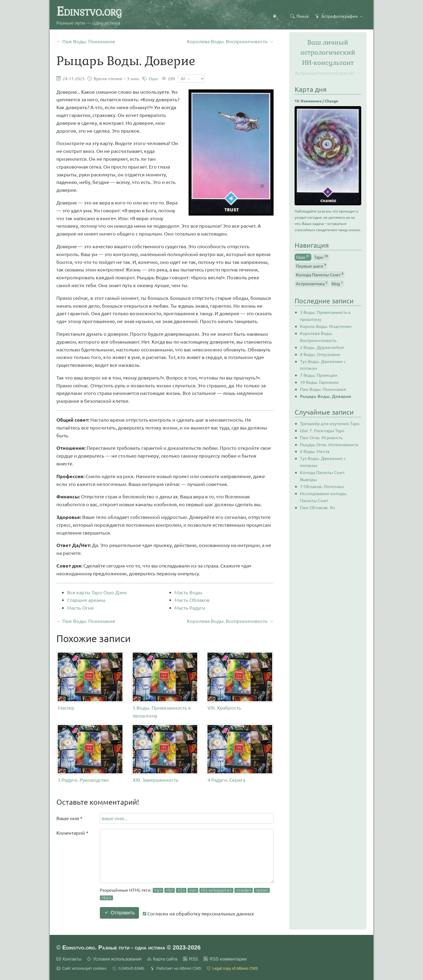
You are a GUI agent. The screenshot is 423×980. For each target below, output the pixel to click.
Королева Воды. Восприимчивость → (230, 41)
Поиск (303, 16)
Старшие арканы (86, 600)
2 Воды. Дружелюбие (322, 347)
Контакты (72, 959)
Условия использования (117, 959)
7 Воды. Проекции (319, 375)
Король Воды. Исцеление (326, 326)
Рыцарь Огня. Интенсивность (329, 444)
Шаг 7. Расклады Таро (322, 430)
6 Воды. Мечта (315, 451)
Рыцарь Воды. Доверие (325, 396)
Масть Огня (80, 608)
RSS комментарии (228, 959)
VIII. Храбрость (224, 708)
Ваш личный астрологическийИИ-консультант (328, 53)
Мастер (66, 708)
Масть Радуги (190, 608)
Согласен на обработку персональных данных (198, 913)
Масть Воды (188, 592)
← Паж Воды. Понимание (86, 41)
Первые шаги (311, 266)
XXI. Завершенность (156, 780)
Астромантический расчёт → (328, 73)
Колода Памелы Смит (320, 274)
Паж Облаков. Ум (318, 507)
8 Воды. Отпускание (320, 354)
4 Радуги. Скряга (226, 780)
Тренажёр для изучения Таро (330, 423)
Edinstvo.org (89, 11)
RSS (194, 959)
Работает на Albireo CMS (179, 968)
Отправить (119, 913)
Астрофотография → (342, 16)
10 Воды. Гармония (319, 382)
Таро (321, 257)
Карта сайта (165, 959)
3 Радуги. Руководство (83, 780)
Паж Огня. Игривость (321, 437)
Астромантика (312, 283)
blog (337, 283)
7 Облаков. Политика (322, 486)
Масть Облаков (192, 600)
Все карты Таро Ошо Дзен (97, 592)
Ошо (153, 78)
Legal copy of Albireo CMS (235, 968)
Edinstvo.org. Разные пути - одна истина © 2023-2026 (132, 947)
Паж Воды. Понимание (323, 389)
